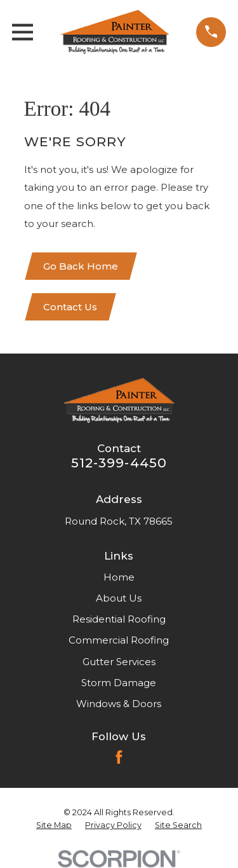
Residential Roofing (119, 619)
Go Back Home (81, 266)
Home (119, 577)
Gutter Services (119, 662)
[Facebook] (119, 757)
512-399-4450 (119, 463)
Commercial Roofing (119, 640)
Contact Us (70, 307)
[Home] (115, 32)
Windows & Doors (119, 704)
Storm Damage (119, 683)
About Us (119, 598)
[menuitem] (54, 825)
